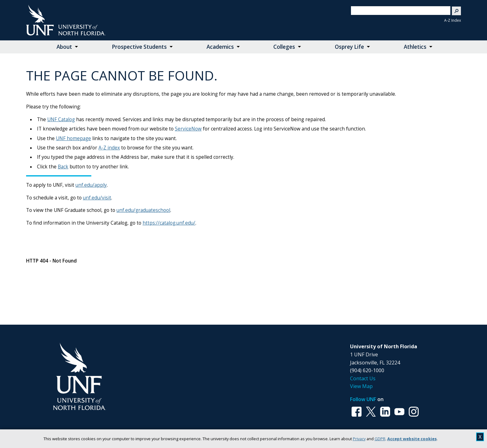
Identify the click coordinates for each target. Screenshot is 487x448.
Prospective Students (139, 47)
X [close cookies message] (480, 437)
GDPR (380, 439)
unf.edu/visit (97, 198)
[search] (398, 11)
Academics (220, 47)
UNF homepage (73, 138)
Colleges (284, 47)
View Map (361, 386)
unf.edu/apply (91, 185)
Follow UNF (363, 399)
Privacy (359, 439)
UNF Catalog (61, 119)
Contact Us (363, 378)
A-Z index (109, 148)
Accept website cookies (412, 439)
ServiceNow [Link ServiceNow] (188, 129)
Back (63, 167)
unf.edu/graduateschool (143, 210)
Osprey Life (349, 47)
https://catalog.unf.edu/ (169, 223)
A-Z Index (453, 20)
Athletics (415, 47)
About (64, 47)
